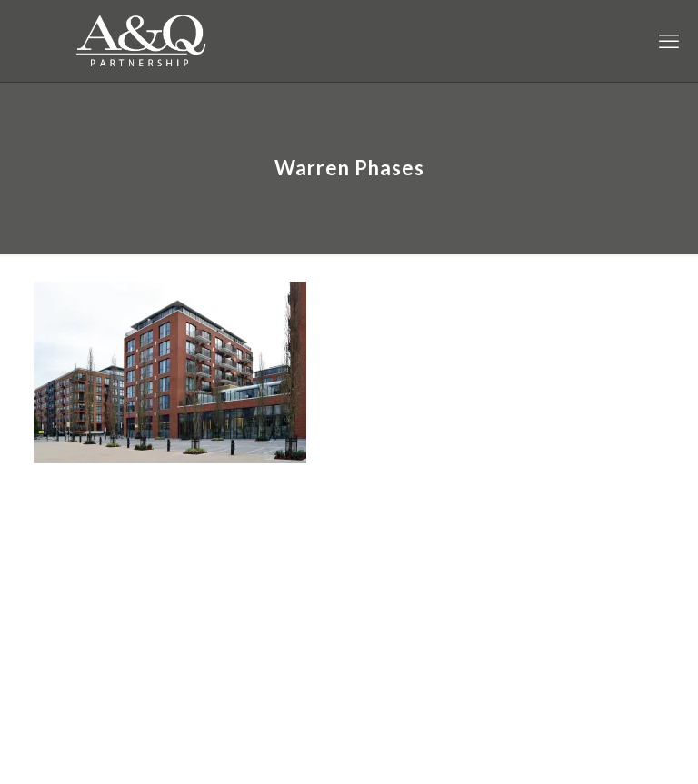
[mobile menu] (669, 41)
